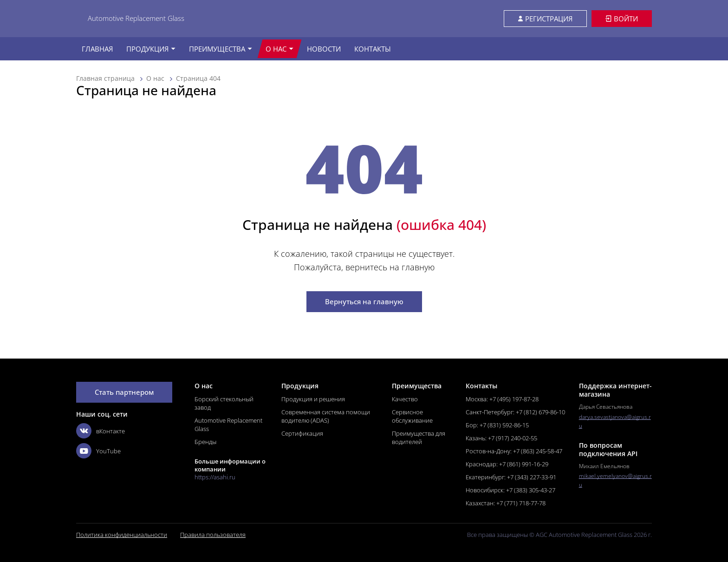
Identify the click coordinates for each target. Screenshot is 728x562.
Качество (405, 399)
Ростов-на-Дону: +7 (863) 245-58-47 (514, 451)
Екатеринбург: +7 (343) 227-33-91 (511, 477)
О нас (279, 49)
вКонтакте (101, 431)
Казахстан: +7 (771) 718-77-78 (506, 503)
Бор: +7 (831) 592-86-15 (497, 425)
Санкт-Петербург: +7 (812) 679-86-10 (515, 412)
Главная (97, 49)
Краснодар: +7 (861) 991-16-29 (507, 464)
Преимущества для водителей (419, 438)
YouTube (98, 451)
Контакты (373, 49)
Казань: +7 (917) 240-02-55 (501, 438)
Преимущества (221, 49)
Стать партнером (124, 392)
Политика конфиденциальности (122, 535)
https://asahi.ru (215, 477)
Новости (324, 49)
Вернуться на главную (364, 301)
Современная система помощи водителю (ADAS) (326, 416)
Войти (622, 19)
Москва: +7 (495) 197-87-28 (502, 399)
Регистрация (545, 19)
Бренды (205, 442)
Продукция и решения (313, 399)
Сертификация (302, 433)
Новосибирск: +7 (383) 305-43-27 (510, 490)
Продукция (151, 49)
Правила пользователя (213, 535)
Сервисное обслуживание (412, 416)
